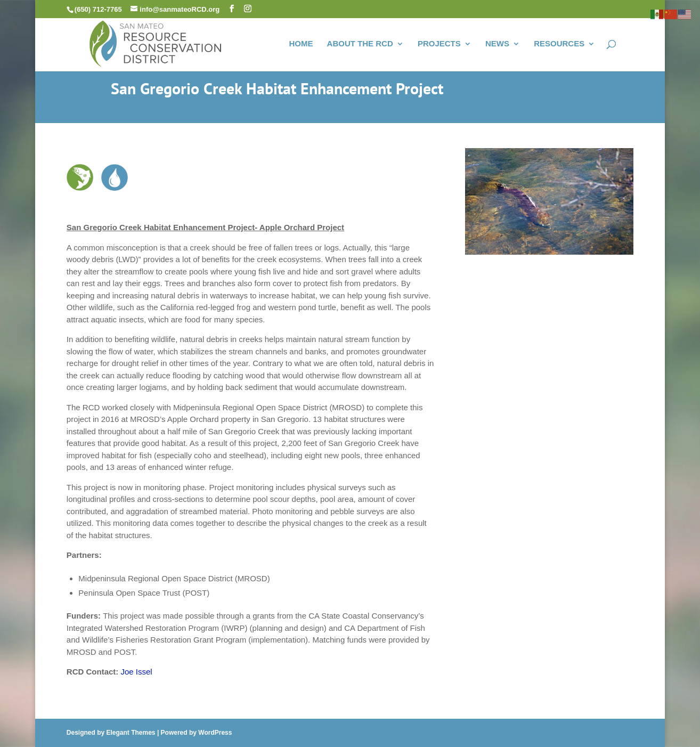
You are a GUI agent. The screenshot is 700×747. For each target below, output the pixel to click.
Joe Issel (137, 672)
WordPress (215, 733)
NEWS (497, 44)
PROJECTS (439, 44)
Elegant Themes (131, 733)
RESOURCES (559, 44)
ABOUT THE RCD (360, 44)
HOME (301, 44)
